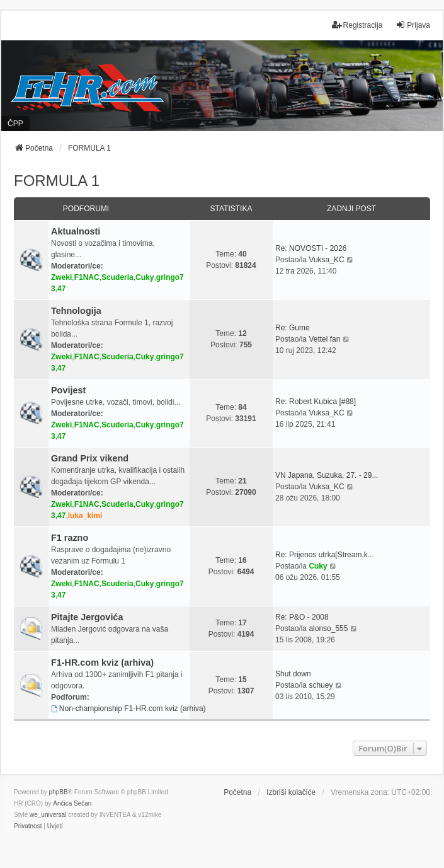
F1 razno (70, 538)
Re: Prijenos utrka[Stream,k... (325, 555)
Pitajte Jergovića (87, 617)
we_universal (48, 815)
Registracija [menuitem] (357, 25)
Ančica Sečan (72, 803)
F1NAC (87, 277)
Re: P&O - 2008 (302, 617)
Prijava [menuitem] (413, 25)
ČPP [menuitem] (15, 124)
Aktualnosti (76, 231)
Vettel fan (324, 339)
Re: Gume (293, 328)
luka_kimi (85, 516)
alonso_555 (328, 628)
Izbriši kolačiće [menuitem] (291, 792)
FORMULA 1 (57, 181)
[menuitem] (28, 826)
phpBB (59, 792)
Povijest (68, 390)
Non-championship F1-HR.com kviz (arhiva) (128, 709)
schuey (321, 685)
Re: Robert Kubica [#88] (316, 402)
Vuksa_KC (326, 260)
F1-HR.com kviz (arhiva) (102, 663)
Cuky (145, 277)
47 (61, 289)
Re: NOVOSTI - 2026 (311, 248)
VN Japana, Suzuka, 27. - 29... (327, 475)
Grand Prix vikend (90, 458)
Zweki (61, 277)
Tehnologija (76, 311)
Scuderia (117, 277)
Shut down (293, 674)
